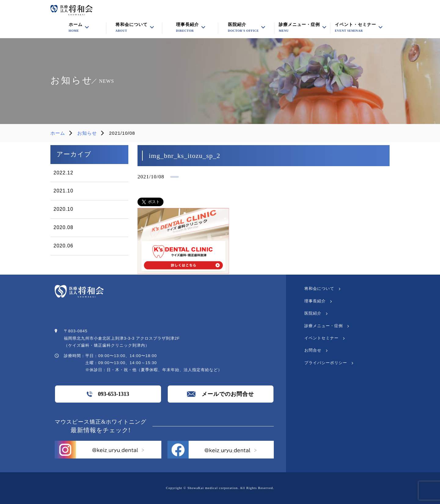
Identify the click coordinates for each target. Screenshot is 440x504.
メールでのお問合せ (220, 394)
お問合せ (313, 350)
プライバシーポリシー (326, 363)
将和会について (319, 289)
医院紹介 (243, 27)
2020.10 (63, 209)
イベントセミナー (321, 338)
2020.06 (63, 246)
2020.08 (63, 227)
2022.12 (63, 173)
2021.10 (63, 191)
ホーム (58, 133)
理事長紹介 (315, 301)
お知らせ (87, 133)
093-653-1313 (108, 394)
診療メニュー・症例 (299, 27)
